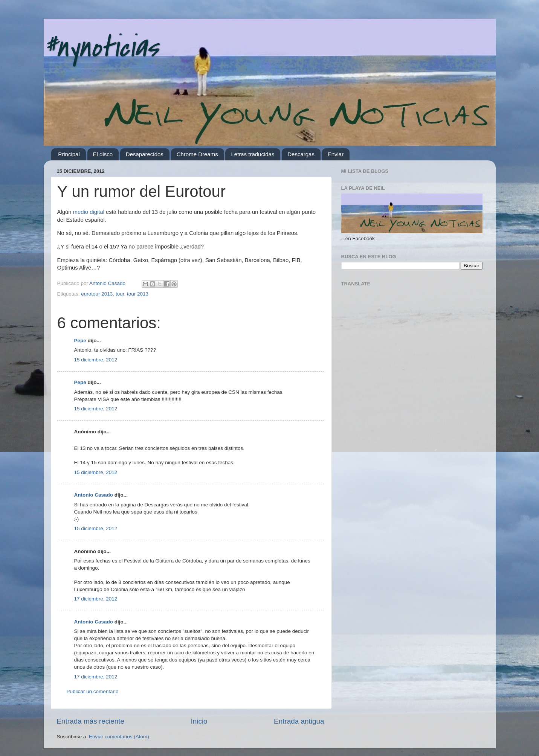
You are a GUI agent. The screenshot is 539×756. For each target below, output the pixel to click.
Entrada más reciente (91, 721)
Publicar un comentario (93, 691)
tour (120, 294)
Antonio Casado (94, 495)
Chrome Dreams (197, 154)
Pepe (80, 341)
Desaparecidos (145, 154)
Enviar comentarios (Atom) (119, 737)
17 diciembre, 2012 (96, 599)
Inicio (199, 721)
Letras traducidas (253, 154)
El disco (103, 154)
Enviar (336, 154)
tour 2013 (138, 294)
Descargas (301, 154)
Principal (69, 154)
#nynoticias (101, 47)
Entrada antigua (299, 721)
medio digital (89, 212)
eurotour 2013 (97, 294)
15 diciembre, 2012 (96, 360)
